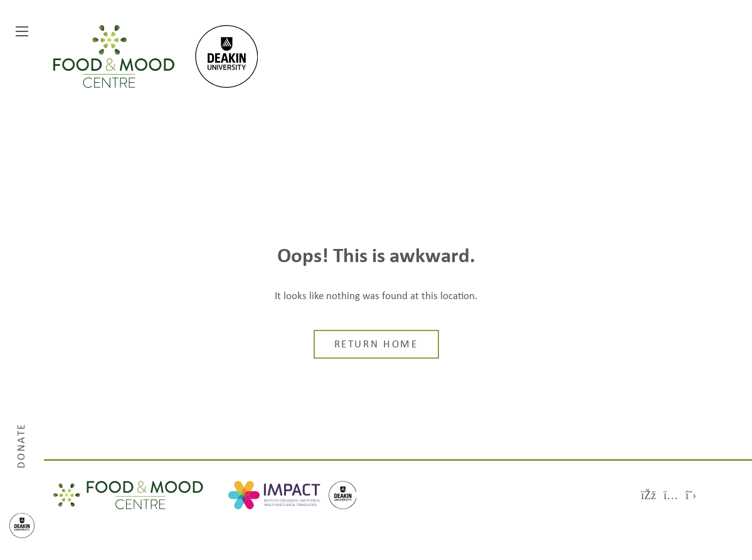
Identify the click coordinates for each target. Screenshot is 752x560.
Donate (22, 445)
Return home (376, 345)
